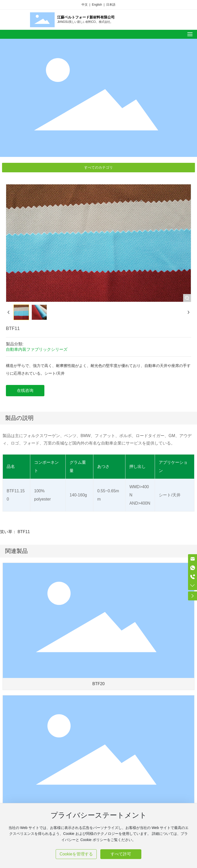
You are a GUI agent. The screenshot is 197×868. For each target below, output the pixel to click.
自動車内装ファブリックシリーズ (37, 349)
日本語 (111, 5)
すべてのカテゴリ (98, 167)
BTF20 (98, 684)
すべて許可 (121, 854)
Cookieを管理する (76, 854)
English (97, 5)
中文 (85, 5)
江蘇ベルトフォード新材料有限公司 (86, 17)
